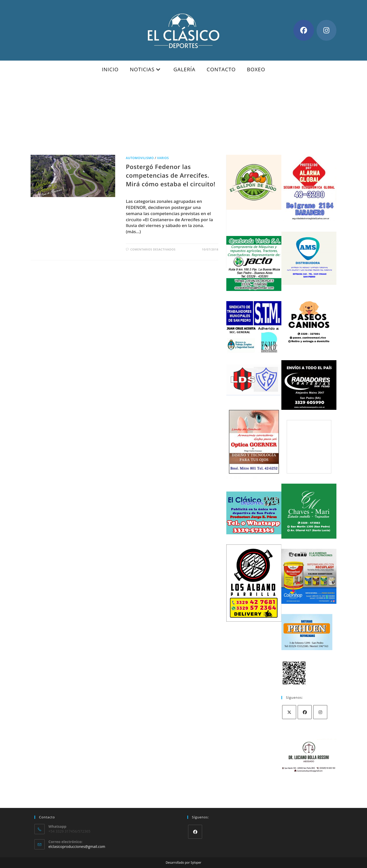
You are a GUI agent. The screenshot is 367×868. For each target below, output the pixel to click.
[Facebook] (305, 712)
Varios (163, 158)
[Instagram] (320, 712)
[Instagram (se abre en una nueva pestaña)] (326, 30)
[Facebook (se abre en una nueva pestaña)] (304, 30)
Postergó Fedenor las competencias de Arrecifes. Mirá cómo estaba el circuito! (171, 175)
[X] (289, 712)
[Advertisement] (183, 117)
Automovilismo (140, 158)
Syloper (196, 863)
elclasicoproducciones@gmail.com (77, 846)
